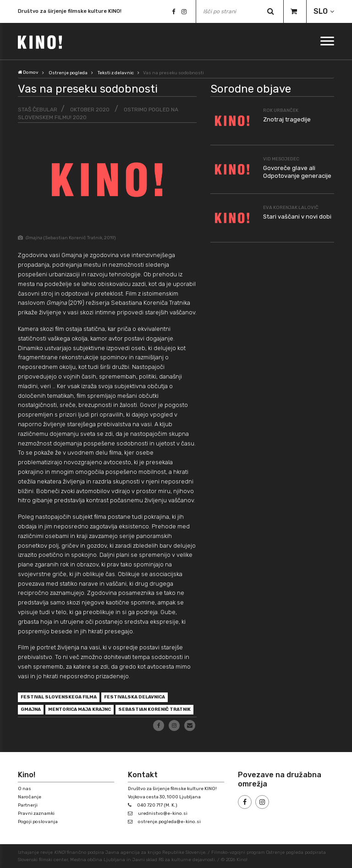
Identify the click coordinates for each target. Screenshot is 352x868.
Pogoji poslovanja (38, 822)
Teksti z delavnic (116, 73)
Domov (28, 72)
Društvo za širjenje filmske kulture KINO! (70, 12)
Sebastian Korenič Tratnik (154, 709)
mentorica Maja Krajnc (80, 709)
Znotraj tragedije (287, 119)
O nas (25, 789)
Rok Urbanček (281, 110)
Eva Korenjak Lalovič (291, 208)
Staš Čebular (38, 110)
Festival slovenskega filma (59, 697)
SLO (321, 11)
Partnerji (28, 805)
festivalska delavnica (135, 697)
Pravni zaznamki (36, 813)
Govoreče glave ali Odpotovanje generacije (297, 172)
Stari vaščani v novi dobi (297, 217)
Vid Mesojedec (281, 159)
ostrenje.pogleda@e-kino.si (169, 822)
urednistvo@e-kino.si (163, 813)
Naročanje (30, 797)
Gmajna (31, 709)
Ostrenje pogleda (68, 73)
